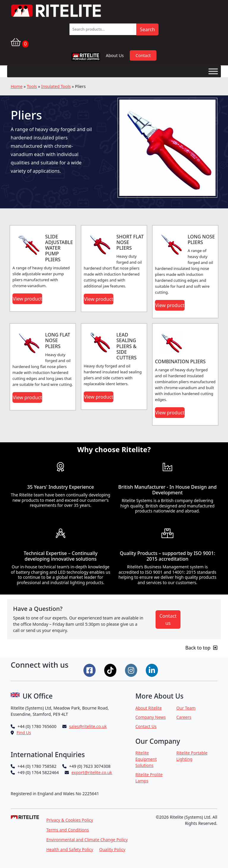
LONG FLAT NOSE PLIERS (58, 340)
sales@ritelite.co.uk (88, 726)
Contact (143, 55)
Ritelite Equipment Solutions (146, 759)
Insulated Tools (56, 86)
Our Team (186, 708)
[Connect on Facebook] (90, 670)
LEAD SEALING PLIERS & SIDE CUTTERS (126, 346)
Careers (184, 717)
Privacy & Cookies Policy (70, 820)
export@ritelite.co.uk (92, 772)
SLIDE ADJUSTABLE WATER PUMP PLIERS (59, 248)
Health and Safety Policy (70, 849)
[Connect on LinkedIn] (153, 670)
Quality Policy (112, 849)
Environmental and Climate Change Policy (87, 840)
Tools (32, 86)
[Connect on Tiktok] (111, 670)
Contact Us (146, 726)
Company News (151, 717)
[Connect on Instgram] (132, 670)
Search (147, 29)
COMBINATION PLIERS (180, 361)
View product (27, 299)
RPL (86, 58)
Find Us (24, 733)
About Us (115, 55)
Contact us (168, 619)
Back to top (201, 648)
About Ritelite (149, 708)
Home (17, 86)
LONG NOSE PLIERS (201, 239)
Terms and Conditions (68, 830)
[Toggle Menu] (213, 71)
